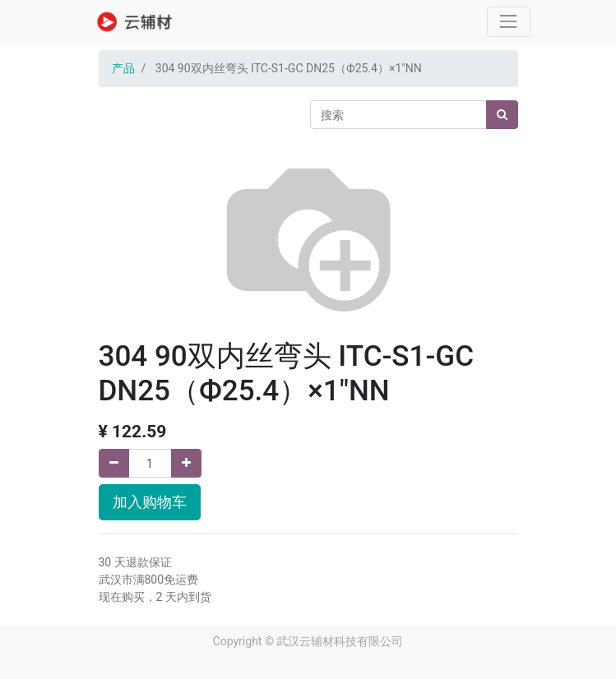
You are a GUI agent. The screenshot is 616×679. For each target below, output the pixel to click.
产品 (123, 68)
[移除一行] (114, 463)
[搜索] (502, 115)
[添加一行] (186, 463)
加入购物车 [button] (150, 502)
